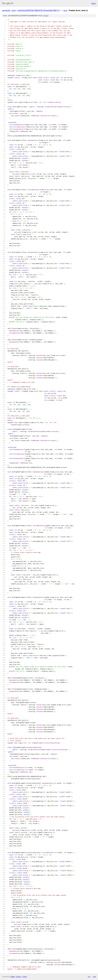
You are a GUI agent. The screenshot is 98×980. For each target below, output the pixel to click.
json (94, 977)
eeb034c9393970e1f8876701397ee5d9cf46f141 (39, 10)
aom (14, 10)
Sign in (94, 3)
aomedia (6, 10)
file (46, 16)
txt (89, 977)
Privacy (19, 977)
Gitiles (13, 977)
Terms (25, 977)
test (65, 10)
